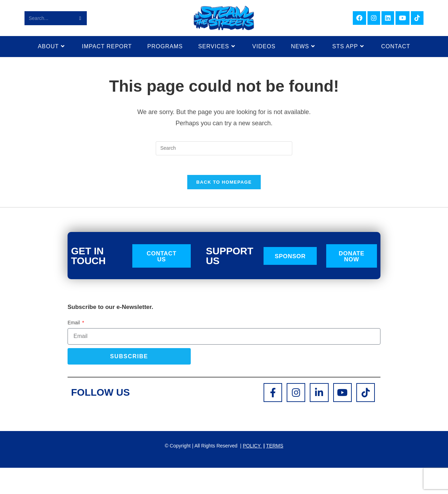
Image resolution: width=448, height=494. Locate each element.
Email (74, 325)
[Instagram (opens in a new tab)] (374, 18)
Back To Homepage (224, 184)
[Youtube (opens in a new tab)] (402, 18)
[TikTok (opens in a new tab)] (417, 18)
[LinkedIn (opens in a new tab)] (388, 18)
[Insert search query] (224, 148)
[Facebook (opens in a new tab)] (359, 18)
